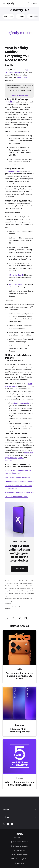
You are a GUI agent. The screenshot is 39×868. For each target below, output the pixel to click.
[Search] (29, 3)
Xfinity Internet (22, 77)
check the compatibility (22, 403)
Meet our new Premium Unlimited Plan (19, 493)
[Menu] (4, 3)
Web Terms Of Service (19, 842)
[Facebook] (8, 824)
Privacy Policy (19, 850)
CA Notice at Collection (20, 846)
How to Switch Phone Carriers (16, 497)
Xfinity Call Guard (16, 275)
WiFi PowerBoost (16, 284)
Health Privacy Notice (19, 859)
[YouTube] (12, 824)
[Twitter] (4, 824)
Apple (7, 458)
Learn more (19, 569)
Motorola (8, 460)
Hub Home (8, 16)
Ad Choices (20, 863)
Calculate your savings (19, 95)
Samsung (14, 458)
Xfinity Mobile (10, 102)
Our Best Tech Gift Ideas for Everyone (19, 482)
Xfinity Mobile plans (13, 171)
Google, (21, 458)
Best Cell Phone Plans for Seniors (17, 477)
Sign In (34, 3)
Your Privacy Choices (19, 855)
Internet (21, 16)
